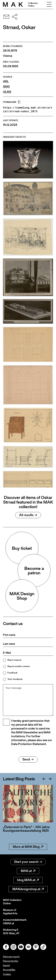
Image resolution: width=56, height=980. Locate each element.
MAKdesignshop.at (28, 889)
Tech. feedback (15, 679)
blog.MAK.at (28, 880)
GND (6, 87)
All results (28, 515)
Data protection (11, 961)
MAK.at (28, 871)
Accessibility (9, 970)
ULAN (7, 92)
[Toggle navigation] (49, 4)
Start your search (28, 862)
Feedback (12, 673)
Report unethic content (19, 666)
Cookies (7, 974)
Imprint (6, 965)
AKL (6, 81)
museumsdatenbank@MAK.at (15, 922)
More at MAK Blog (28, 847)
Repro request (14, 660)
